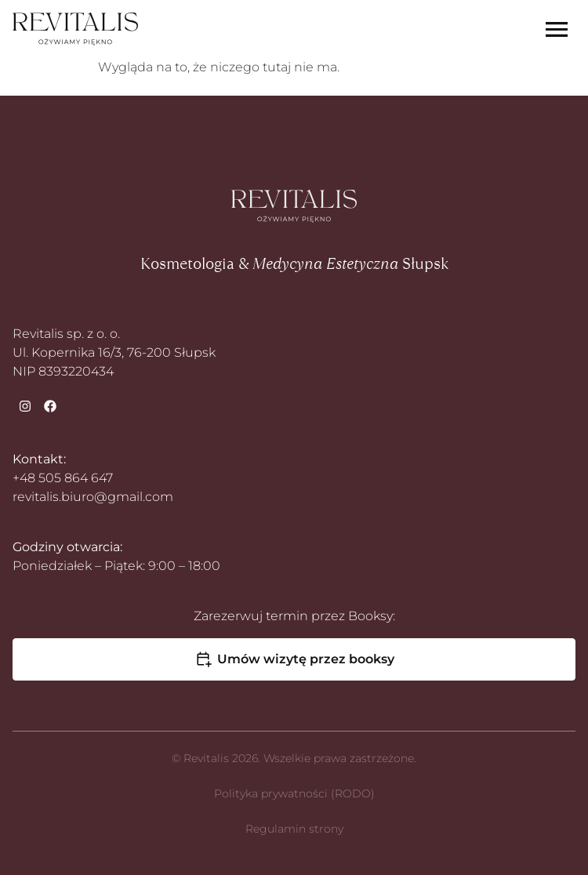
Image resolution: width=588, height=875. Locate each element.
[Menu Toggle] (557, 29)
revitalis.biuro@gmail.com (93, 497)
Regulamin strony (294, 829)
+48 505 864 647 (63, 478)
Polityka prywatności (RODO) (294, 793)
